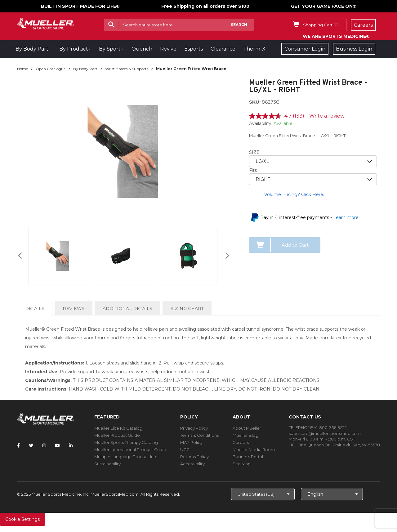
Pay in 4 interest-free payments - (309, 217)
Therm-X (254, 49)
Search (239, 25)
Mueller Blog (245, 435)
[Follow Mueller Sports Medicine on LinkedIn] (71, 445)
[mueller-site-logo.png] (46, 23)
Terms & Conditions (199, 435)
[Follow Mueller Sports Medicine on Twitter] (31, 445)
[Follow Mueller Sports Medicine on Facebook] (18, 445)
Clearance (223, 49)
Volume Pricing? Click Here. (294, 194)
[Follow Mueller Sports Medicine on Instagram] (44, 445)
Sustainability (107, 464)
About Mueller (247, 428)
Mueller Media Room (254, 449)
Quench (142, 49)
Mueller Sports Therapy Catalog (126, 442)
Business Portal (248, 457)
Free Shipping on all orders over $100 (205, 6)
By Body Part (32, 49)
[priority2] (313, 179)
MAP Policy (191, 442)
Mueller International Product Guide (130, 449)
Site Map (242, 464)
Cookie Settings (22, 519)
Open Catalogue (51, 69)
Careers (241, 442)
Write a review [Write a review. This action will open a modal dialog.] (327, 116)
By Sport (110, 49)
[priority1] (313, 161)
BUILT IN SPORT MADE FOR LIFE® (80, 6)
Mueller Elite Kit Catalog (118, 428)
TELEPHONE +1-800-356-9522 (318, 427)
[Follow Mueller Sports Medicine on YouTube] (57, 445)
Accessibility (192, 464)
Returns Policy (194, 457)
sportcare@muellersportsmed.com (325, 433)
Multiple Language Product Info (126, 457)
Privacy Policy (194, 428)
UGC (185, 449)
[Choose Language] (332, 494)
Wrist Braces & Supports (127, 69)
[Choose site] (263, 494)
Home (22, 69)
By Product (74, 49)
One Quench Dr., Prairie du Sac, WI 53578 (339, 445)
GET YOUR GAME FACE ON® (324, 6)
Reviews (74, 308)
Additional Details (127, 308)
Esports (194, 49)
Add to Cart (295, 245)
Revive (168, 49)
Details (36, 310)
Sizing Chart (187, 308)
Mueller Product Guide (117, 435)
